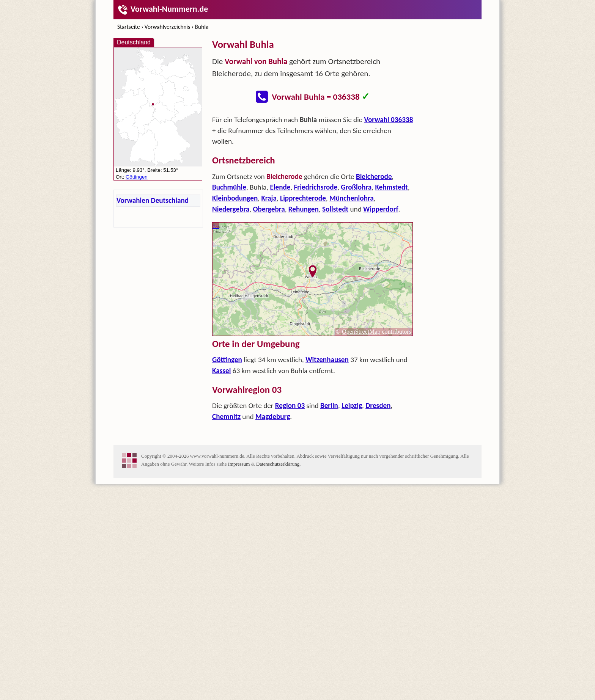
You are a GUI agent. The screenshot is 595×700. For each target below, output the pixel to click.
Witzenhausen (327, 360)
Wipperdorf (381, 209)
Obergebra (269, 209)
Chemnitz (226, 417)
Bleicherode (374, 177)
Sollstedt (335, 209)
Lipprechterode (303, 198)
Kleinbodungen (235, 198)
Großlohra (356, 187)
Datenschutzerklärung (278, 572)
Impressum (239, 572)
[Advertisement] (313, 483)
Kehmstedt (391, 187)
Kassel (221, 371)
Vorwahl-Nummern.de (163, 9)
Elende (280, 187)
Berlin (329, 406)
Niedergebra (231, 209)
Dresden (378, 406)
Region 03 (290, 406)
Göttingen (227, 360)
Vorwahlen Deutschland (153, 200)
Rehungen (304, 209)
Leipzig (352, 406)
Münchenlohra (352, 198)
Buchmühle (229, 187)
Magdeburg (273, 417)
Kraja (269, 198)
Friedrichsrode (316, 187)
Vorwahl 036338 (389, 120)
